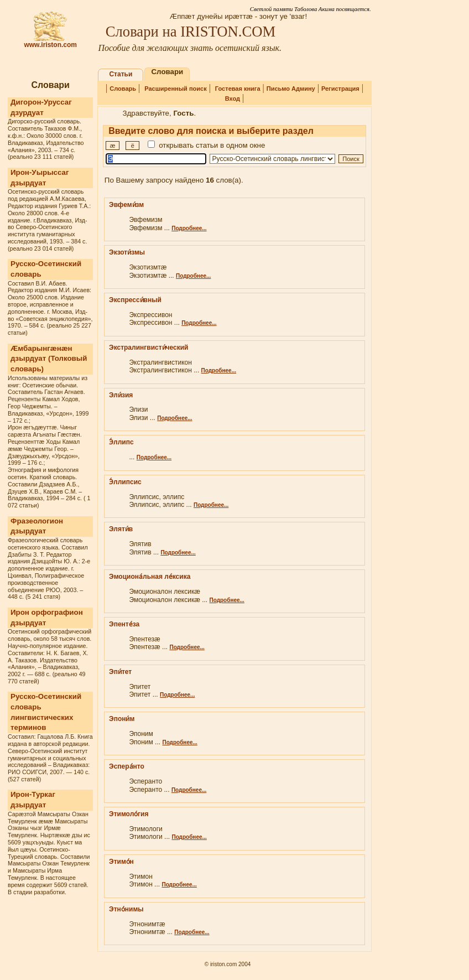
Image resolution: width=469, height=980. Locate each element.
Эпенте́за (124, 624)
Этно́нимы (126, 909)
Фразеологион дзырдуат (37, 526)
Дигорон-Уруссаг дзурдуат (41, 107)
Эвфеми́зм (126, 205)
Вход (233, 98)
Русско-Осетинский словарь (46, 269)
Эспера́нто (127, 766)
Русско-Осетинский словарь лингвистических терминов (46, 712)
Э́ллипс (121, 442)
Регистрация (340, 89)
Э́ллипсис (125, 482)
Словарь (123, 89)
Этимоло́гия (129, 814)
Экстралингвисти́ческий (148, 348)
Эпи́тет (120, 672)
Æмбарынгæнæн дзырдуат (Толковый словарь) (49, 359)
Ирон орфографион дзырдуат (47, 618)
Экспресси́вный (135, 300)
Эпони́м (122, 719)
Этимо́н (121, 862)
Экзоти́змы (127, 252)
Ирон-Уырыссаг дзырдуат (40, 178)
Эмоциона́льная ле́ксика (150, 577)
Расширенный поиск (175, 89)
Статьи (121, 74)
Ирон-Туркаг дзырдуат (33, 800)
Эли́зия (121, 395)
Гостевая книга (238, 89)
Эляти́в (121, 529)
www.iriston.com (50, 42)
